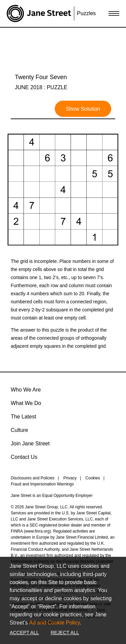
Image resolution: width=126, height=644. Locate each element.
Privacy (70, 478)
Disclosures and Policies (33, 478)
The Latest (24, 417)
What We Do (26, 403)
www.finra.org (37, 531)
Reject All (65, 633)
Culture (19, 430)
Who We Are (26, 390)
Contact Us (24, 457)
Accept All (24, 633)
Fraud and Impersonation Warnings (42, 484)
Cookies (93, 478)
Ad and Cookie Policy (54, 623)
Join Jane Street (30, 444)
